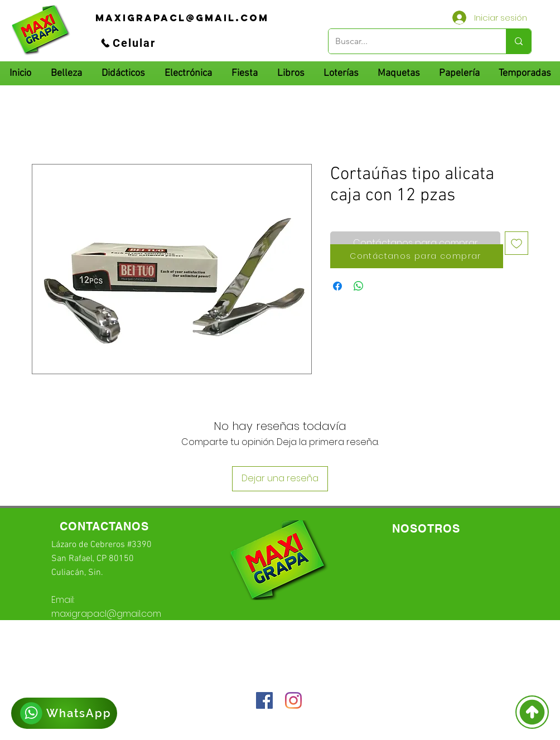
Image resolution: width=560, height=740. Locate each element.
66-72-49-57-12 (127, 642)
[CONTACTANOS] (104, 527)
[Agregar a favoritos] (516, 243)
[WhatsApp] (64, 713)
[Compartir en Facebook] (337, 286)
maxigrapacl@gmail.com (106, 614)
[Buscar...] (409, 41)
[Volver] (532, 712)
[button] (123, 73)
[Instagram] (293, 700)
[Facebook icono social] (264, 700)
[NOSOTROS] (426, 529)
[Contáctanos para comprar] (417, 256)
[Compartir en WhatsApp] (359, 286)
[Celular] (128, 43)
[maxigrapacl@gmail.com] (182, 18)
